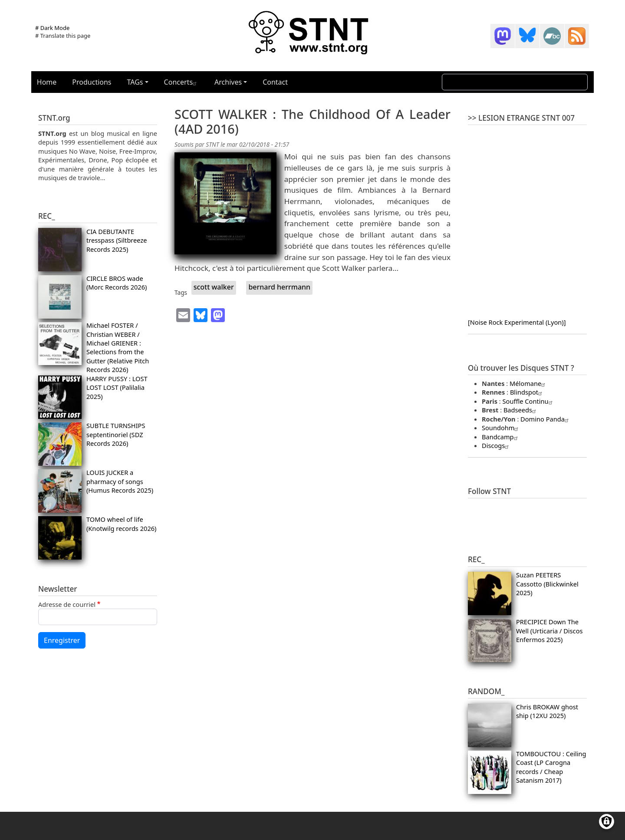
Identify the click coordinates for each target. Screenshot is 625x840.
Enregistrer (62, 640)
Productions (92, 82)
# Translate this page (63, 36)
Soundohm (501, 428)
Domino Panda (546, 419)
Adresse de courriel (67, 604)
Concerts (181, 82)
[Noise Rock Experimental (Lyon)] (517, 322)
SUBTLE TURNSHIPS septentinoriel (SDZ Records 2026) (116, 434)
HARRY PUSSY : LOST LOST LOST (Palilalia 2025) (117, 387)
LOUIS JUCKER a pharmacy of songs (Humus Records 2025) (120, 481)
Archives (228, 82)
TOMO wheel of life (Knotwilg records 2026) (122, 524)
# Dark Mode (52, 28)
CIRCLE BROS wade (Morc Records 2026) (117, 283)
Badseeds (521, 410)
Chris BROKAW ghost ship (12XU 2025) (547, 711)
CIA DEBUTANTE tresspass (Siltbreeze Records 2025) (117, 240)
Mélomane (528, 383)
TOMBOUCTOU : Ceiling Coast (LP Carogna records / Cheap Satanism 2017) (551, 767)
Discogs (496, 445)
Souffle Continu (529, 401)
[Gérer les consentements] (607, 822)
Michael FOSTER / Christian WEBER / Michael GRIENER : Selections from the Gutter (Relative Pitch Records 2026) (118, 347)
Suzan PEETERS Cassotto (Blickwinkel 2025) (547, 584)
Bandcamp (501, 437)
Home (47, 82)
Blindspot (527, 392)
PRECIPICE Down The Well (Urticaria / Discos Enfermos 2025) (549, 631)
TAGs (135, 82)
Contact (275, 82)
